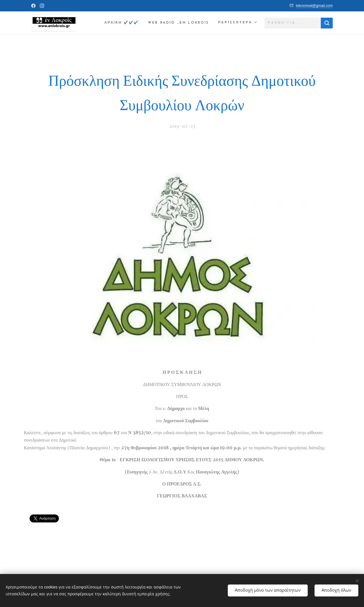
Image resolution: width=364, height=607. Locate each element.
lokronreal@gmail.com (314, 6)
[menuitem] (118, 23)
